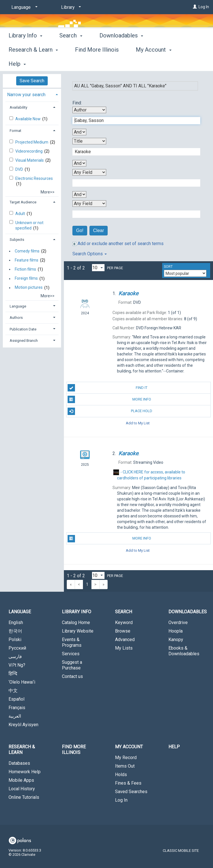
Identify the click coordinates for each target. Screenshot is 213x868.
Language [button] (18, 306)
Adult (21, 214)
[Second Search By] (89, 141)
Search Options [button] (90, 254)
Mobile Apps (21, 780)
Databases (19, 763)
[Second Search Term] (133, 152)
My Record (126, 758)
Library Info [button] (25, 63)
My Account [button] (129, 747)
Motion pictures (29, 288)
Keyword (124, 622)
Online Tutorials (24, 797)
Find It (108, 388)
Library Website (78, 631)
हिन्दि (13, 674)
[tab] (32, 94)
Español (16, 699)
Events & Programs (72, 642)
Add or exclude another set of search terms (118, 244)
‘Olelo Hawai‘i (22, 682)
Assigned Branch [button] (24, 341)
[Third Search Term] (133, 183)
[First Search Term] (133, 121)
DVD (20, 169)
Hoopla (176, 631)
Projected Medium (32, 142)
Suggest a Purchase (72, 665)
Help (174, 747)
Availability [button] (18, 107)
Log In (204, 7)
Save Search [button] (32, 81)
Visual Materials (30, 160)
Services (71, 654)
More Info (109, 399)
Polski (15, 640)
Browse (123, 631)
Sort (168, 267)
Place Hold (110, 411)
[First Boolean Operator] (79, 132)
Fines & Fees (128, 783)
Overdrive (178, 622)
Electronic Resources (34, 178)
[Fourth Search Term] (133, 214)
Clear (99, 230)
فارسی (15, 657)
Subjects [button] (17, 240)
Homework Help (25, 772)
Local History (22, 789)
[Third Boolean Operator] (79, 194)
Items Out (125, 766)
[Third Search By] (89, 172)
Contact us (72, 676)
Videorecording (29, 151)
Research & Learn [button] (22, 750)
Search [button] (71, 63)
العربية (15, 716)
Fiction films (25, 269)
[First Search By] (89, 110)
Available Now (28, 119)
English (16, 622)
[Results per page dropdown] (98, 268)
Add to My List (138, 423)
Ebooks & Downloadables (184, 651)
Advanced (125, 640)
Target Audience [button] (23, 202)
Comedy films (27, 251)
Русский (17, 648)
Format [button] (15, 131)
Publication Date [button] (23, 329)
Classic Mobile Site (181, 851)
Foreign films (26, 279)
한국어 (15, 631)
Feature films (27, 260)
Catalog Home (76, 622)
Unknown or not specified (29, 225)
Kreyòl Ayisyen (23, 725)
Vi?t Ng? (17, 665)
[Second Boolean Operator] (79, 163)
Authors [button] (16, 318)
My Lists (124, 648)
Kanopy (176, 640)
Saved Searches (131, 792)
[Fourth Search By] (89, 204)
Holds (121, 775)
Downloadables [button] (121, 63)
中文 (13, 691)
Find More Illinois (74, 750)
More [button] (171, 64)
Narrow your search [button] (26, 95)
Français (17, 708)
